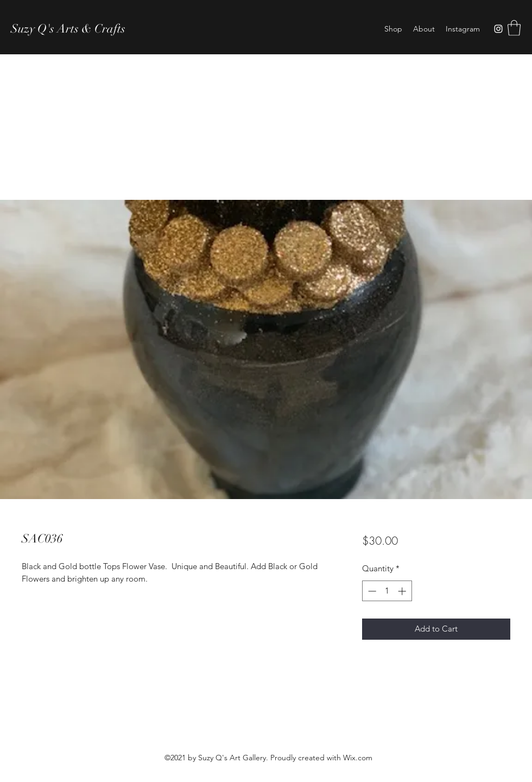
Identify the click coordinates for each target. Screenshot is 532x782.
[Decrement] (371, 591)
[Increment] (403, 591)
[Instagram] (498, 29)
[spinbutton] (387, 591)
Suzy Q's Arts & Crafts (68, 29)
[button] (514, 28)
